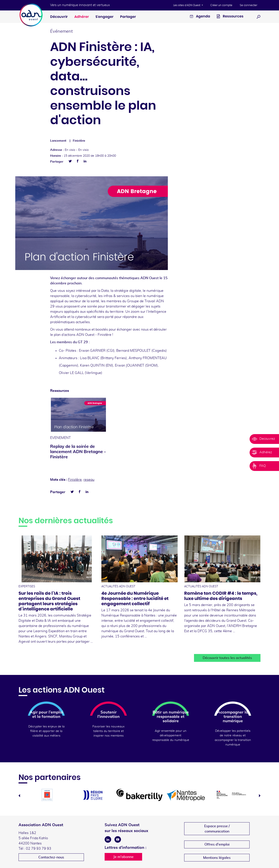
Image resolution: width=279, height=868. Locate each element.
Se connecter (248, 5)
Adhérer (82, 17)
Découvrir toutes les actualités (227, 658)
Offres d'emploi (217, 844)
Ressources (230, 17)
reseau (89, 480)
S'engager (105, 17)
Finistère (79, 141)
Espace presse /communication (217, 829)
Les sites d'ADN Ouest (187, 5)
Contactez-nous (51, 857)
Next (260, 796)
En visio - (77, 150)
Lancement (58, 141)
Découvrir (59, 17)
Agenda (200, 17)
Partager (128, 17)
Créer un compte (221, 5)
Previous (19, 796)
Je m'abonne (123, 857)
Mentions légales (217, 858)
